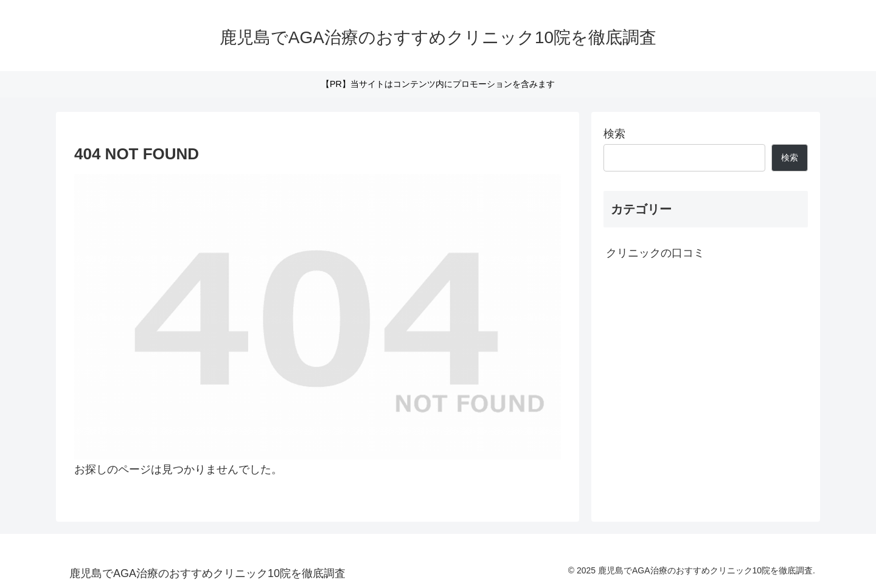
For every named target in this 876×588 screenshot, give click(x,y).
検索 (614, 134)
